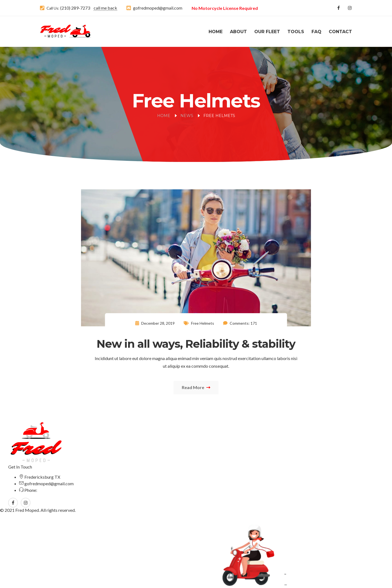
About (238, 32)
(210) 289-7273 (75, 8)
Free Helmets (203, 323)
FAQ (316, 32)
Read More (196, 387)
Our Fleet (267, 32)
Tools (296, 32)
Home (216, 32)
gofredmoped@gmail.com (158, 8)
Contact (340, 32)
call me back (105, 8)
